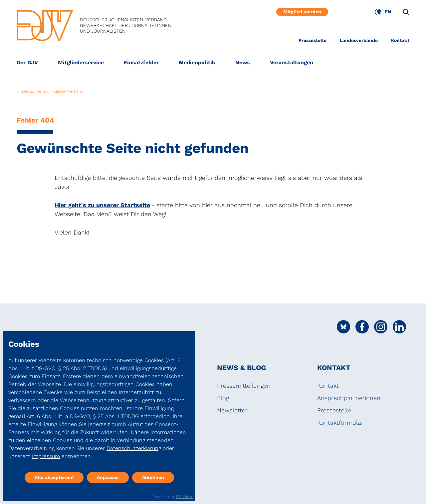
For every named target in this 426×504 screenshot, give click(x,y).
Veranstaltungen (292, 62)
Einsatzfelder (141, 62)
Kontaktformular (340, 423)
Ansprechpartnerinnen (349, 398)
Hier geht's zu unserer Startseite (102, 205)
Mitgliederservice (81, 62)
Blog (223, 398)
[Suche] (406, 12)
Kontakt (400, 40)
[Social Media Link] (343, 327)
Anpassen (108, 477)
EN (388, 12)
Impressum (46, 456)
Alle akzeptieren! (54, 477)
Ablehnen (153, 477)
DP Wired (185, 497)
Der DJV (27, 62)
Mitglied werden (302, 12)
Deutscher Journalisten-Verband (53, 91)
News (243, 62)
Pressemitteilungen (244, 386)
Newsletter (232, 410)
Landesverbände (359, 40)
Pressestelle (313, 40)
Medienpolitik (197, 62)
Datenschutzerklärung (134, 448)
